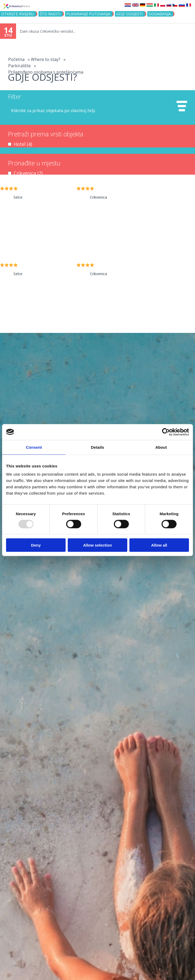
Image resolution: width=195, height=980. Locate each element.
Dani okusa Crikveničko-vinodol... (48, 31)
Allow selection (97, 545)
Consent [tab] (34, 447)
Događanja (160, 14)
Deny (36, 545)
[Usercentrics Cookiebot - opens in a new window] (166, 432)
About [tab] (161, 447)
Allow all (159, 545)
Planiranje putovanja (88, 14)
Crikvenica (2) (28, 173)
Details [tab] (97, 447)
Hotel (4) (23, 144)
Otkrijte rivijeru (18, 14)
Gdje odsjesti (129, 14)
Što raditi (50, 14)
